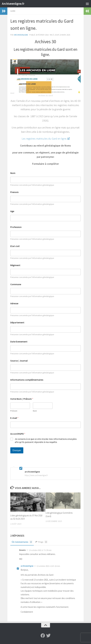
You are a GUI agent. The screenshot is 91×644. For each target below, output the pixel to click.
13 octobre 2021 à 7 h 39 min (40, 550)
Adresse (14, 303)
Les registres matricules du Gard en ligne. (46, 139)
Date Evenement (19, 342)
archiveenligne (21, 35)
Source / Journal (19, 361)
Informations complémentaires (27, 380)
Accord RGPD (18, 434)
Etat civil (15, 246)
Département (17, 323)
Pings (41, 542)
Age (12, 211)
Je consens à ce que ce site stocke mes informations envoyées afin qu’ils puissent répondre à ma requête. (46, 440)
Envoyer (17, 450)
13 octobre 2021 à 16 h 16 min (48, 566)
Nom (13, 173)
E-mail (14, 418)
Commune (16, 284)
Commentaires (22, 542)
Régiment (15, 265)
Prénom (14, 411)
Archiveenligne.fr (13, 4)
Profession (16, 227)
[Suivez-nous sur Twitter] (48, 636)
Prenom (14, 192)
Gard (13, 11)
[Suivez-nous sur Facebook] (43, 636)
